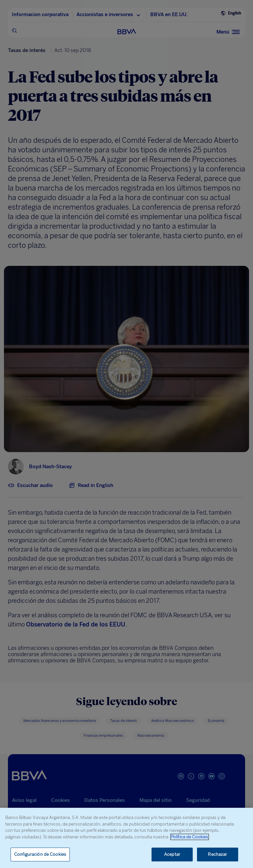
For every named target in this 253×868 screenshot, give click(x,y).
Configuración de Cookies (40, 854)
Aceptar (172, 854)
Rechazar (217, 854)
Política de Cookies (190, 837)
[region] (126, 838)
